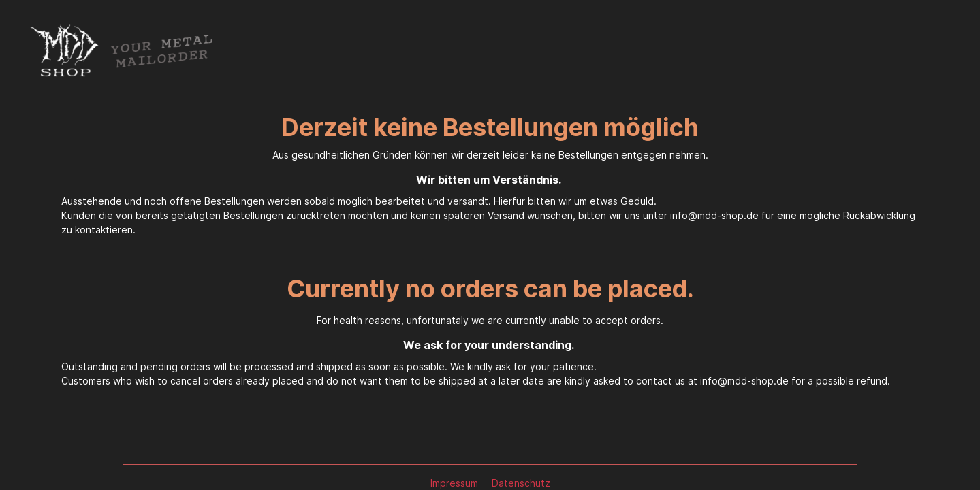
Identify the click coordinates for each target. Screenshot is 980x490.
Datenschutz (521, 483)
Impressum (456, 483)
